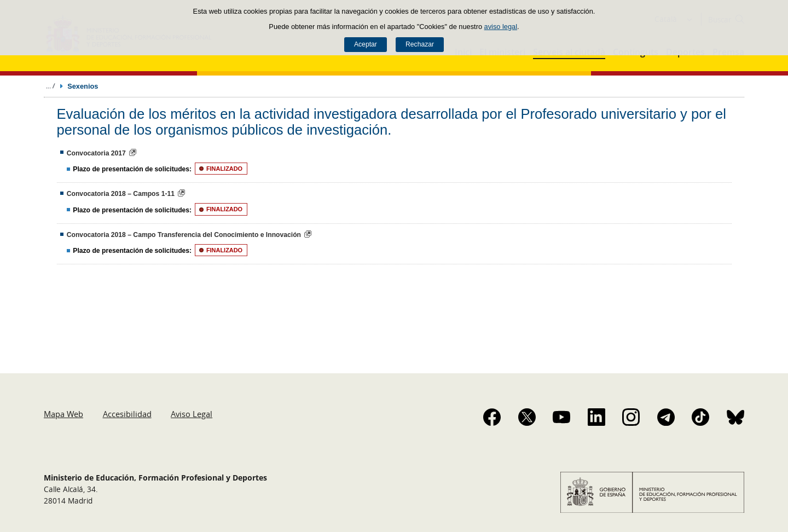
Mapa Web (63, 414)
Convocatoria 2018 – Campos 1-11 (121, 194)
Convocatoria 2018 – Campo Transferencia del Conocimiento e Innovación (184, 235)
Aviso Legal (192, 414)
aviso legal (501, 27)
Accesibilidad (127, 414)
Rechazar (420, 44)
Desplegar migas (50, 86)
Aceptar (366, 44)
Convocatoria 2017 (96, 153)
